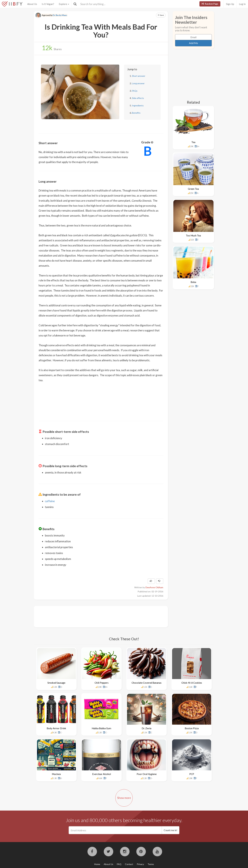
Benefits (136, 113)
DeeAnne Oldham (154, 587)
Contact (129, 864)
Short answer (139, 76)
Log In (242, 4)
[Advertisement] (96, 616)
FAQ (119, 864)
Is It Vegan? (48, 4)
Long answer (138, 83)
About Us (32, 4)
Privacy (140, 864)
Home (97, 864)
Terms (151, 864)
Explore (64, 4)
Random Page (210, 4)
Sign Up (230, 4)
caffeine (50, 501)
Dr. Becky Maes (60, 15)
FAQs (135, 91)
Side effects (138, 98)
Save (161, 15)
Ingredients (138, 105)
